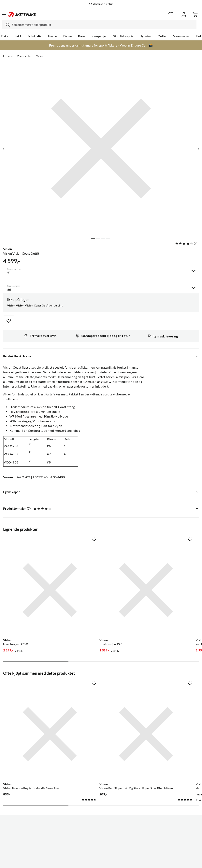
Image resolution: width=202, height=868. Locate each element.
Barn (82, 36)
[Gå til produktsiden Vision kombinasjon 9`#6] (97, 574)
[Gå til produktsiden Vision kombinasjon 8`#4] (161, 574)
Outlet (162, 36)
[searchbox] (103, 25)
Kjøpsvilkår (110, 862)
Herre (52, 36)
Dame (68, 36)
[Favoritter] (171, 14)
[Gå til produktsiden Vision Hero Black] (161, 685)
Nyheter (145, 36)
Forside (8, 56)
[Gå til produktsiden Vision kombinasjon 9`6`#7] (33, 574)
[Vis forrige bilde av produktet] (5, 149)
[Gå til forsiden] (22, 14)
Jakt (18, 36)
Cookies (125, 862)
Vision (40, 56)
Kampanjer (99, 36)
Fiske (5, 36)
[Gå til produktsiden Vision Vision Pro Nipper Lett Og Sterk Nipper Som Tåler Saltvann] (97, 685)
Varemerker (181, 36)
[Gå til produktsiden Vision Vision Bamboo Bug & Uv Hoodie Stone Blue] (33, 685)
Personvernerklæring (85, 862)
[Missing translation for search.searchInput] (6, 25)
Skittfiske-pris (123, 36)
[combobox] (99, 25)
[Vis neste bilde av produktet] (197, 149)
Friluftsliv (35, 36)
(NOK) (101, 845)
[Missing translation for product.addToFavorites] (9, 321)
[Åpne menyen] (4, 14)
